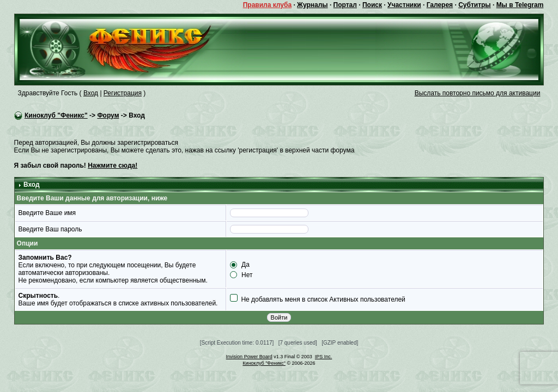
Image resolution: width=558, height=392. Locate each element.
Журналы (312, 5)
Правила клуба (267, 5)
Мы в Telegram (520, 5)
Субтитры (474, 5)
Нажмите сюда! (113, 166)
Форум (108, 115)
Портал (345, 5)
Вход (91, 93)
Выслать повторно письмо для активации (478, 93)
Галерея (440, 5)
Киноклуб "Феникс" (56, 115)
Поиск (372, 5)
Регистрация (123, 93)
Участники (404, 5)
